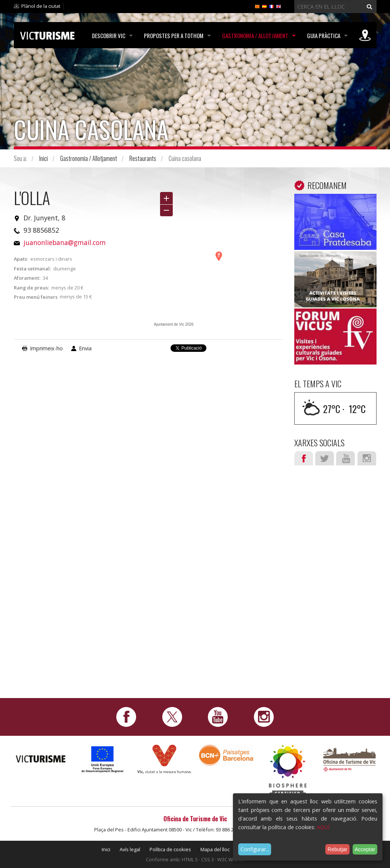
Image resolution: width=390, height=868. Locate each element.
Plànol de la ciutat (41, 6)
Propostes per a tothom (174, 35)
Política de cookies (170, 849)
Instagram (367, 458)
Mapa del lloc (215, 849)
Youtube (346, 458)
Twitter (325, 458)
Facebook (304, 458)
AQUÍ (323, 827)
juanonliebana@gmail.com (65, 242)
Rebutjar (337, 849)
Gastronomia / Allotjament (255, 35)
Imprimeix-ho (46, 348)
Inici (44, 158)
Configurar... (255, 849)
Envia (85, 348)
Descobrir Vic (109, 35)
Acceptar (365, 849)
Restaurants (143, 158)
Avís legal (130, 849)
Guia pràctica (324, 35)
